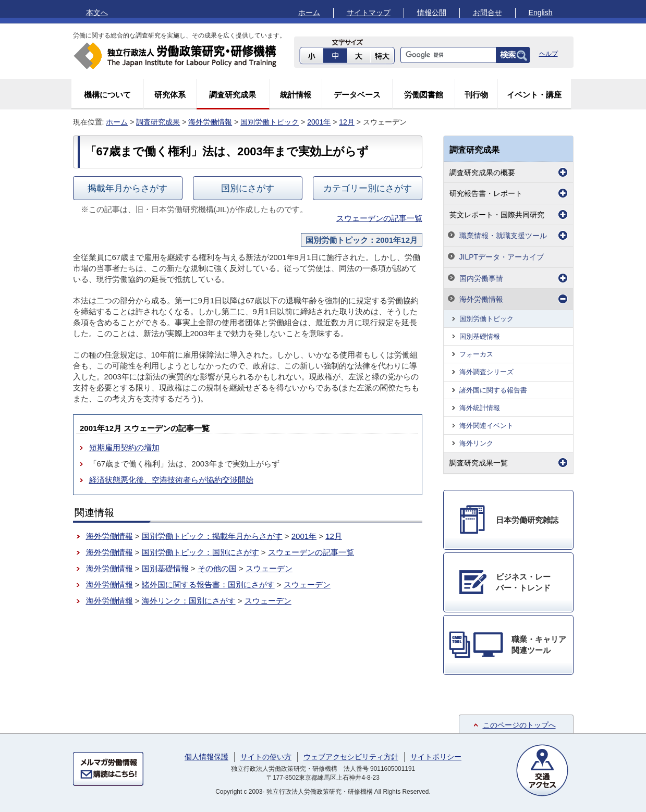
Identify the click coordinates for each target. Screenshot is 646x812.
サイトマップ (369, 13)
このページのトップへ (519, 725)
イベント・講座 (534, 95)
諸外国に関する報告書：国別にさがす (208, 585)
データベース (357, 95)
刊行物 (476, 95)
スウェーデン (269, 568)
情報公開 (432, 13)
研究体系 (170, 95)
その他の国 (217, 568)
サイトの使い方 (266, 757)
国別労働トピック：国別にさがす (200, 552)
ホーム (309, 13)
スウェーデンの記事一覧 (379, 218)
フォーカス (476, 354)
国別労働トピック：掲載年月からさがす (212, 536)
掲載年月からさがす (127, 188)
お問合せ (487, 13)
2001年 (319, 122)
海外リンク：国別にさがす (189, 601)
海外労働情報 (210, 122)
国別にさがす (248, 188)
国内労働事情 (481, 278)
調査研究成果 (233, 95)
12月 (347, 122)
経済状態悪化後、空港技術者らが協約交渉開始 (171, 480)
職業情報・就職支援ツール (503, 236)
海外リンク (476, 443)
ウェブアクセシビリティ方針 (351, 757)
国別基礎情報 (165, 568)
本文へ (97, 13)
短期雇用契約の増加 (124, 447)
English (541, 13)
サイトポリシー (436, 757)
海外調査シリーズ (486, 372)
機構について (107, 95)
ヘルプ (549, 54)
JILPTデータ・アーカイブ (502, 257)
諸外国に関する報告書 (493, 390)
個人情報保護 (206, 757)
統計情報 (296, 95)
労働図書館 (424, 95)
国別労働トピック (270, 122)
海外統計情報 (480, 408)
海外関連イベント (486, 426)
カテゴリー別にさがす (368, 188)
